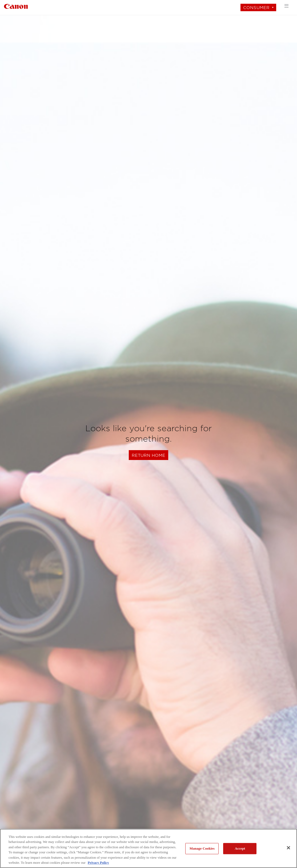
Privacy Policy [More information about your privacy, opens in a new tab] (98, 863)
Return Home (148, 455)
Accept (240, 849)
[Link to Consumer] (16, 6)
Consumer (256, 8)
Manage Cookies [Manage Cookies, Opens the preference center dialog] (202, 849)
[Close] (288, 848)
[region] (148, 848)
